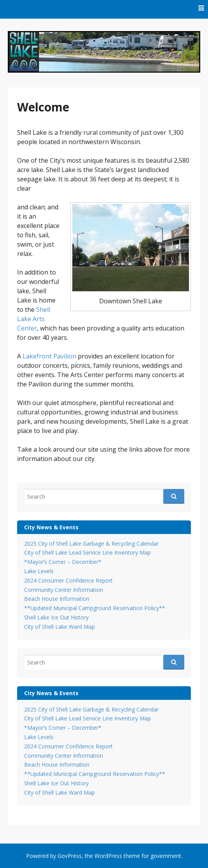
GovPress (70, 856)
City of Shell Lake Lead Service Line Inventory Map (87, 552)
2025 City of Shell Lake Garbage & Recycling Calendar (91, 544)
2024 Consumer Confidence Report (68, 580)
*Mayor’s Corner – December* (63, 562)
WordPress (108, 856)
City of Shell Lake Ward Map (59, 627)
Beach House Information (57, 599)
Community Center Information (64, 590)
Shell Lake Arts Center (34, 319)
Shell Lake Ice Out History (56, 617)
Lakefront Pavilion (49, 356)
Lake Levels (39, 571)
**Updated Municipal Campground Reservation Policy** (95, 608)
